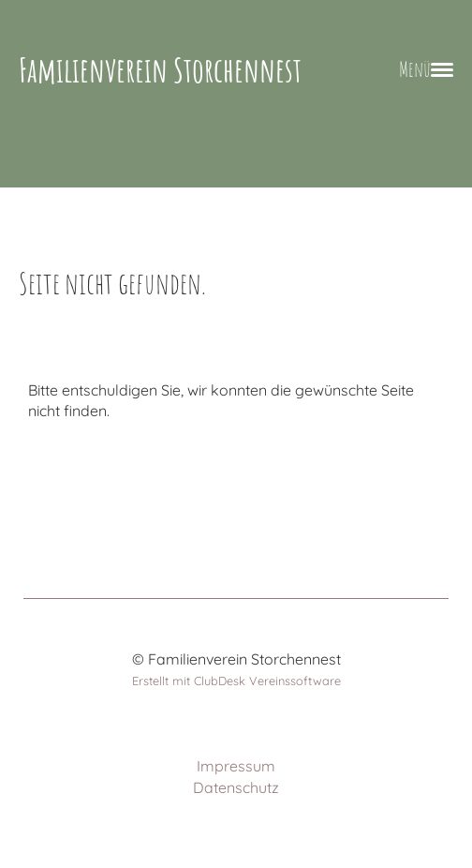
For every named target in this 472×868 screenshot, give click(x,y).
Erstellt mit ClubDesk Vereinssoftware (236, 681)
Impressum (236, 766)
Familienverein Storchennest (160, 70)
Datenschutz (236, 787)
